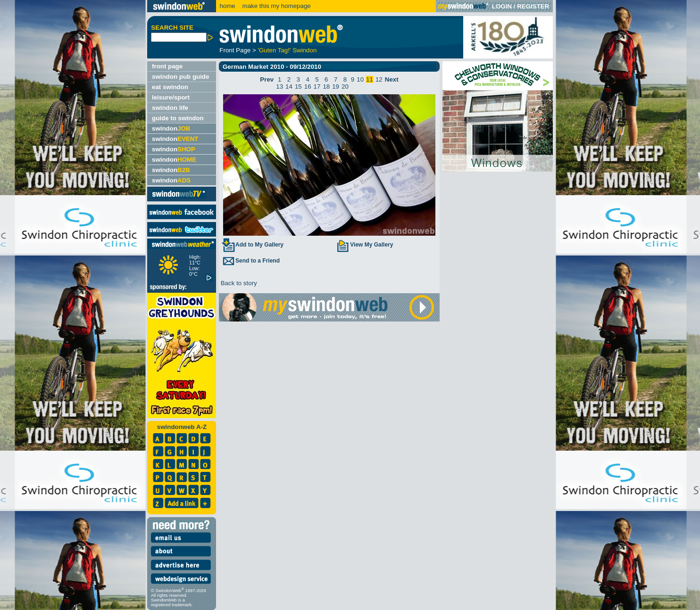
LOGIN (502, 6)
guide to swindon (178, 118)
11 (370, 79)
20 (345, 87)
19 (336, 87)
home (227, 6)
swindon (171, 128)
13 (279, 87)
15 (298, 87)
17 (317, 87)
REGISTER (533, 6)
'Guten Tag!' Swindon (287, 50)
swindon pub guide (180, 77)
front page (167, 66)
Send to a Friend (250, 261)
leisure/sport (171, 97)
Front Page (235, 50)
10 (360, 79)
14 (289, 87)
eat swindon (170, 87)
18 (326, 87)
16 (308, 87)
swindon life (170, 108)
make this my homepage (276, 6)
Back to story (238, 283)
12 (379, 79)
